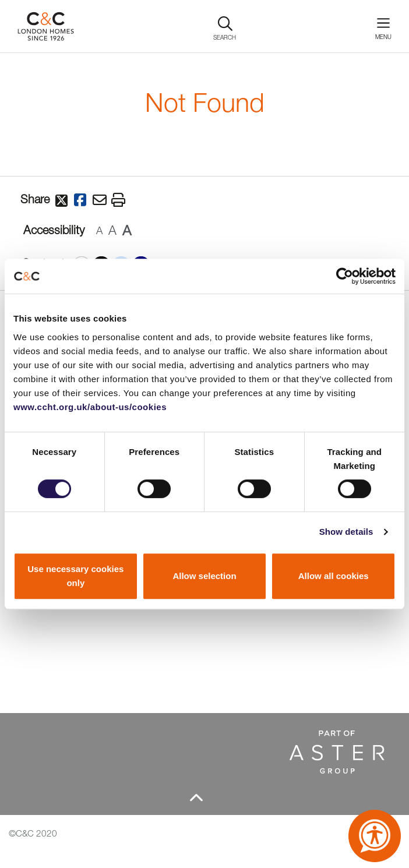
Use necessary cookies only (75, 576)
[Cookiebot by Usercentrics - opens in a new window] (345, 276)
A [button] (99, 230)
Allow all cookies (334, 576)
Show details (346, 532)
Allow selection (204, 576)
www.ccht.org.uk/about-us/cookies (90, 407)
